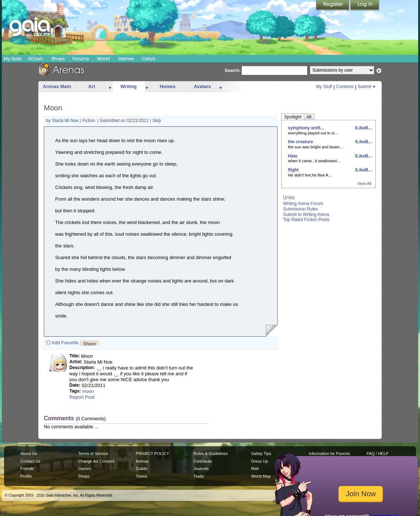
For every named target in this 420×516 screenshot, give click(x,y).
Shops (58, 59)
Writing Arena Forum (303, 204)
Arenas (142, 461)
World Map (261, 476)
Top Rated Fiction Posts (306, 220)
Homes (167, 86)
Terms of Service (93, 454)
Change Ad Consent (96, 461)
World (103, 59)
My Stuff (324, 87)
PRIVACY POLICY (152, 454)
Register (333, 5)
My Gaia (13, 59)
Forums (81, 59)
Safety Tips (261, 454)
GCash (36, 59)
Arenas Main (57, 86)
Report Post (82, 397)
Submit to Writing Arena (306, 215)
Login (365, 5)
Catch (149, 59)
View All (364, 183)
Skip (157, 121)
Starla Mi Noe (66, 121)
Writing (129, 86)
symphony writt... (306, 128)
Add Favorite (65, 343)
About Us (29, 454)
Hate (293, 156)
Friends (27, 468)
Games (126, 59)
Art (92, 86)
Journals (201, 468)
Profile (26, 476)
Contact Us (30, 461)
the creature (301, 142)
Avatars (202, 86)
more (110, 87)
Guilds (142, 468)
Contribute (203, 461)
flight (293, 170)
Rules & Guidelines (211, 454)
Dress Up (260, 461)
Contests (345, 87)
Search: (233, 71)
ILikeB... (363, 128)
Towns (142, 476)
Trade (199, 476)
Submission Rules (301, 209)
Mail (255, 468)
